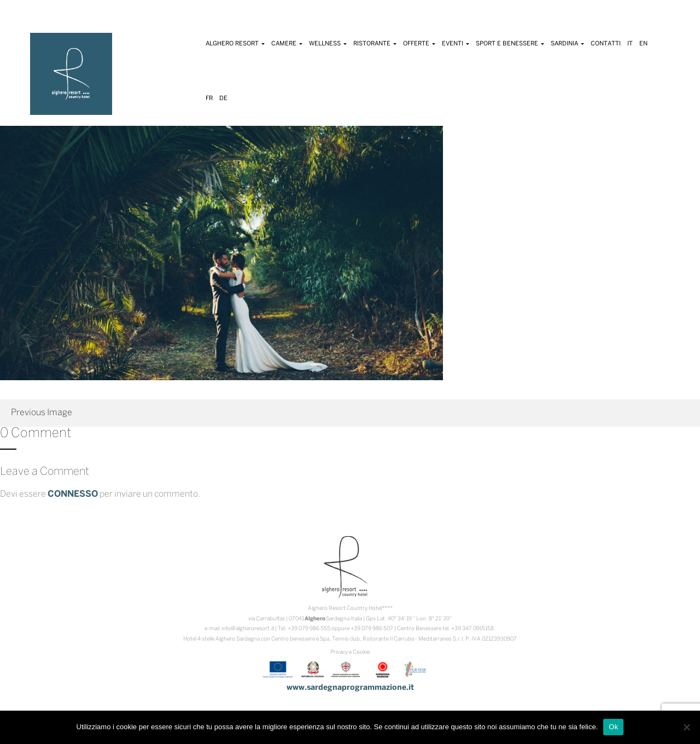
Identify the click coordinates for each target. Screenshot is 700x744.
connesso (73, 494)
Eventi (456, 44)
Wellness (328, 44)
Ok (613, 727)
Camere (287, 44)
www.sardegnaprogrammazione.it (350, 688)
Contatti (606, 44)
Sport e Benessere (510, 44)
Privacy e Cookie (350, 652)
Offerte (419, 44)
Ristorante (375, 44)
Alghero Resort (235, 44)
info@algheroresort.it (248, 629)
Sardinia (567, 44)
